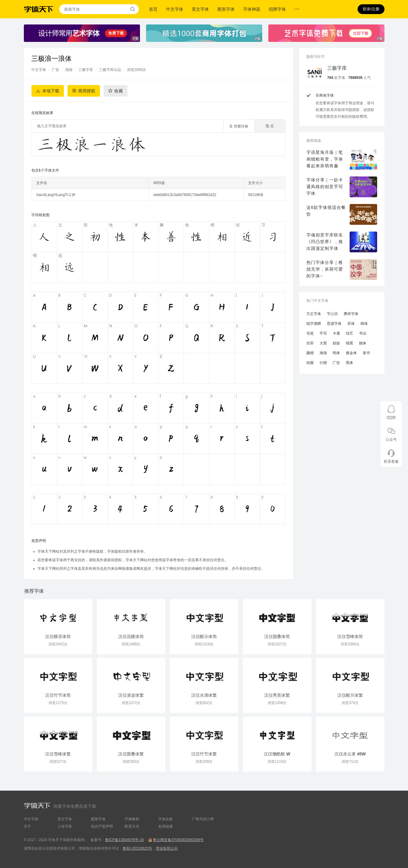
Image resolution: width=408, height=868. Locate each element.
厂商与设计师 (203, 819)
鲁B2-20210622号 (138, 848)
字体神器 (252, 9)
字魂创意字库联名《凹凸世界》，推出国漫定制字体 (325, 242)
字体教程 (132, 819)
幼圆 (310, 363)
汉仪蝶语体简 (58, 636)
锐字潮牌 (314, 324)
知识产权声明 (102, 826)
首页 (153, 9)
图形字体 (226, 9)
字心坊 (333, 314)
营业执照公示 (167, 848)
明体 (336, 353)
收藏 (119, 91)
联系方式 (132, 826)
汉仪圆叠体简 (277, 636)
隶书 (366, 353)
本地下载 (51, 91)
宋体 (351, 324)
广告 (56, 70)
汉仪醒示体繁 (350, 695)
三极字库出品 (110, 70)
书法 (363, 333)
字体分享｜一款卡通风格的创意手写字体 (325, 187)
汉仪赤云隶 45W (350, 754)
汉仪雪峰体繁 (58, 754)
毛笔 (310, 333)
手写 (323, 333)
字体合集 (166, 819)
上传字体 (65, 826)
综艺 (350, 333)
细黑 (350, 343)
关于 (28, 826)
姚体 (363, 343)
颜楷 (310, 353)
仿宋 (310, 343)
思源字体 (334, 324)
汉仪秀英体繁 (277, 695)
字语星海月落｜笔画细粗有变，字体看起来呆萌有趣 (325, 159)
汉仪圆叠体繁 (131, 754)
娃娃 (336, 343)
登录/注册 (371, 9)
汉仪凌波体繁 (131, 695)
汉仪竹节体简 (58, 695)
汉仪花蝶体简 (131, 636)
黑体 (350, 363)
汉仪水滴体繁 (204, 695)
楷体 (364, 324)
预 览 (270, 126)
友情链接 (166, 826)
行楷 (323, 363)
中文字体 (175, 9)
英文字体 (200, 9)
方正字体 (314, 314)
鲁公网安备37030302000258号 (178, 840)
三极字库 (86, 70)
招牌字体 (278, 9)
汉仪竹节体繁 (204, 754)
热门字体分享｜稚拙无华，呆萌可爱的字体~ (325, 269)
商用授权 (87, 91)
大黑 (323, 343)
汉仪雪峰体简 (350, 636)
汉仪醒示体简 (204, 636)
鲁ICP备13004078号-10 (125, 840)
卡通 (336, 333)
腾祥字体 (351, 314)
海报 (69, 70)
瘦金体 (351, 353)
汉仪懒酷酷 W (277, 754)
